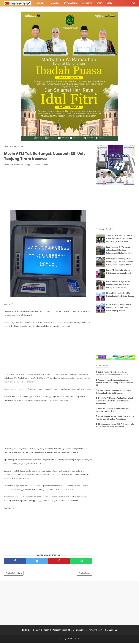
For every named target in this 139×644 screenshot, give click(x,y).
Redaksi (21, 631)
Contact (33, 631)
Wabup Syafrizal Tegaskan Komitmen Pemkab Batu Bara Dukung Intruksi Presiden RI (114, 383)
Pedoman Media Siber (62, 631)
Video (110, 3)
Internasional (71, 3)
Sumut (40, 3)
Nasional (54, 3)
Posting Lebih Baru (14, 575)
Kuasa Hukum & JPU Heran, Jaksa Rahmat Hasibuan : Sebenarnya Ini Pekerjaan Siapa (119, 250)
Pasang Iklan (116, 631)
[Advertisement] (48, 189)
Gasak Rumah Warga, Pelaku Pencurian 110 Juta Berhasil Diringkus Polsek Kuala (118, 285)
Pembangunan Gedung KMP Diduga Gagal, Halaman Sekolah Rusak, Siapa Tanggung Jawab (120, 262)
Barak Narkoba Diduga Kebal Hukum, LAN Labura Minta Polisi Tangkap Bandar (119, 308)
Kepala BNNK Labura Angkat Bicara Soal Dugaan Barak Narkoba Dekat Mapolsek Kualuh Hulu (114, 401)
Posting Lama (84, 575)
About (45, 631)
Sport (100, 3)
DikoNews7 (75, 640)
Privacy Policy (99, 631)
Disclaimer (82, 631)
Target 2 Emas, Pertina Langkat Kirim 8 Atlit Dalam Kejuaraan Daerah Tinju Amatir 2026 (119, 238)
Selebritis (87, 3)
